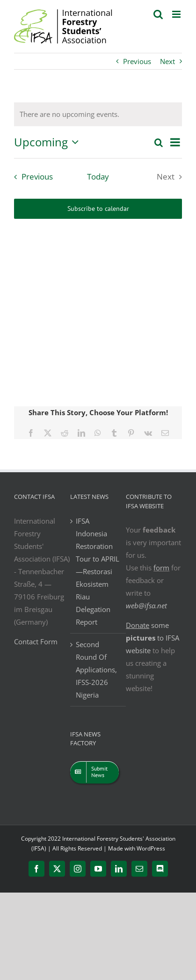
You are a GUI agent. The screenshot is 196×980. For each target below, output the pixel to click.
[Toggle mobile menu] (177, 14)
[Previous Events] (31, 177)
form (161, 568)
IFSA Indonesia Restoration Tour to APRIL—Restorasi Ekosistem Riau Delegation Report (98, 571)
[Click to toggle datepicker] (49, 142)
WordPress (151, 848)
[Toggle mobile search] (158, 14)
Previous (137, 61)
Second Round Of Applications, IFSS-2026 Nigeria (96, 670)
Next (167, 61)
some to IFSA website (152, 638)
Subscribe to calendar (98, 209)
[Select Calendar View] (175, 142)
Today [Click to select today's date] (98, 177)
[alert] (69, 114)
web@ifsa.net (146, 605)
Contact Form (36, 641)
